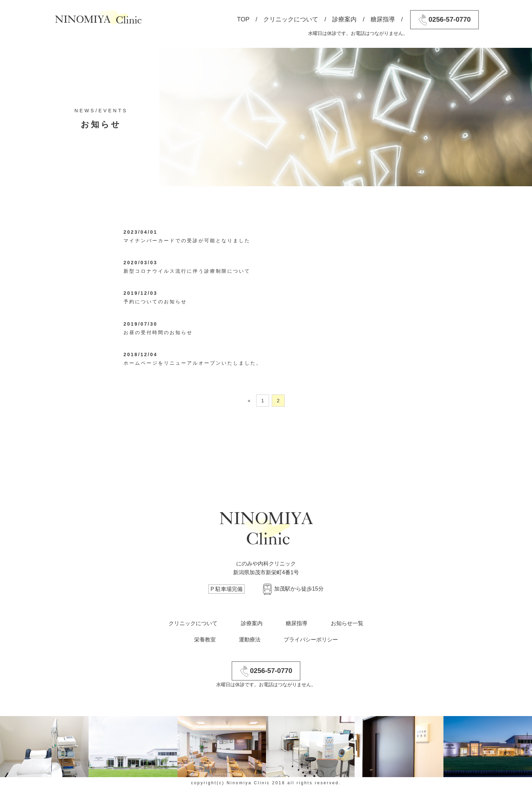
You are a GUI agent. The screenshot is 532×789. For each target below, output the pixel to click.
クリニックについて (291, 19)
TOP (243, 19)
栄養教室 (205, 640)
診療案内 (344, 19)
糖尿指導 (383, 19)
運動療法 (250, 640)
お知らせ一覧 (347, 623)
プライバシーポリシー (311, 640)
